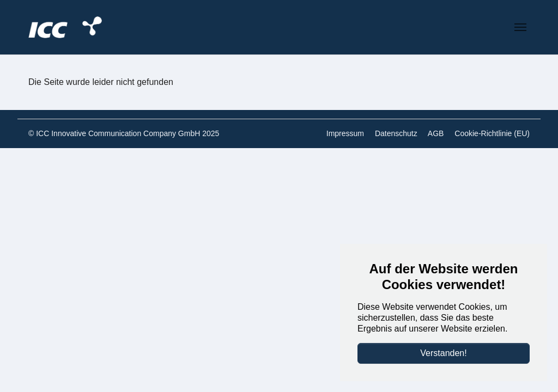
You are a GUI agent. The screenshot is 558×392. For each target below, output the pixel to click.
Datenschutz (396, 133)
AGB (436, 133)
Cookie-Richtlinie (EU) (492, 133)
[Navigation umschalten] (520, 27)
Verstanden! (443, 353)
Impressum (345, 133)
